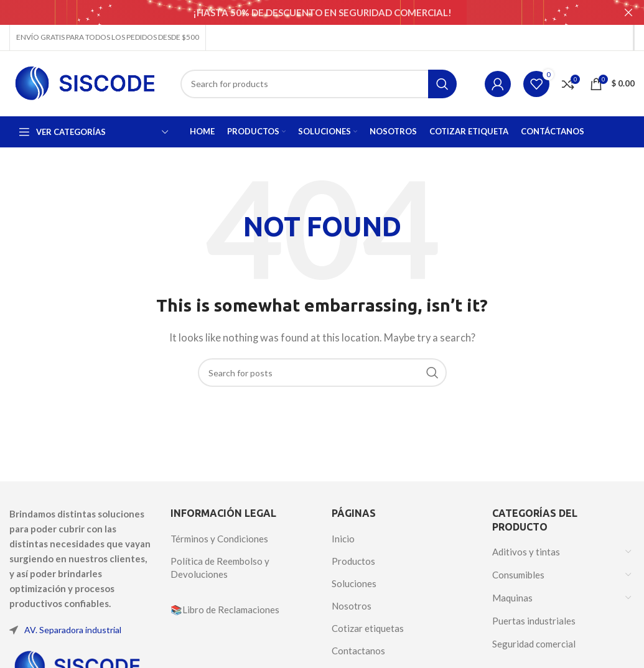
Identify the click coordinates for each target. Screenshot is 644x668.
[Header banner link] (303, 12)
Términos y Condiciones (219, 539)
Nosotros (352, 606)
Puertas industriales (534, 620)
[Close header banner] (628, 12)
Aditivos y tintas (526, 551)
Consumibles (518, 574)
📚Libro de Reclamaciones (225, 610)
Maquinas (512, 597)
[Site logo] (86, 82)
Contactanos (358, 651)
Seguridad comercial (534, 643)
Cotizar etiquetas (368, 628)
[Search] (319, 83)
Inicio (343, 539)
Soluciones (354, 583)
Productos (353, 561)
